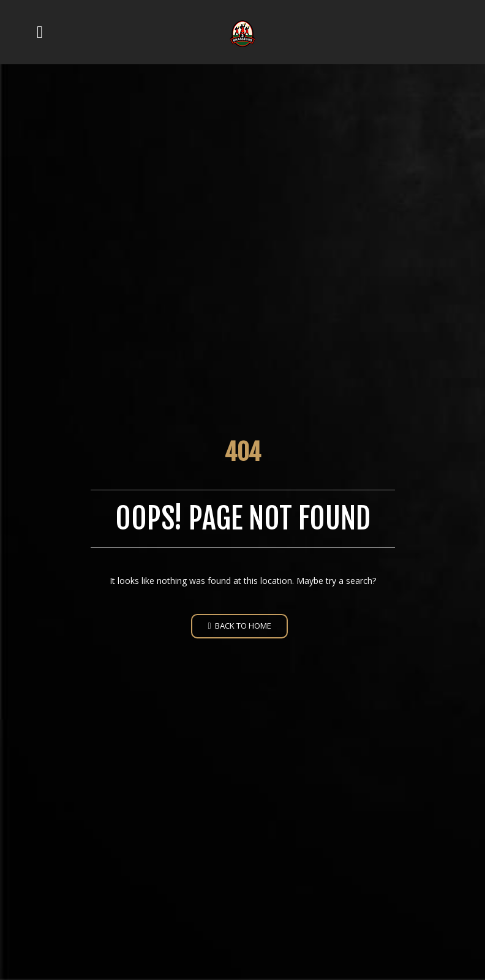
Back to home (239, 626)
